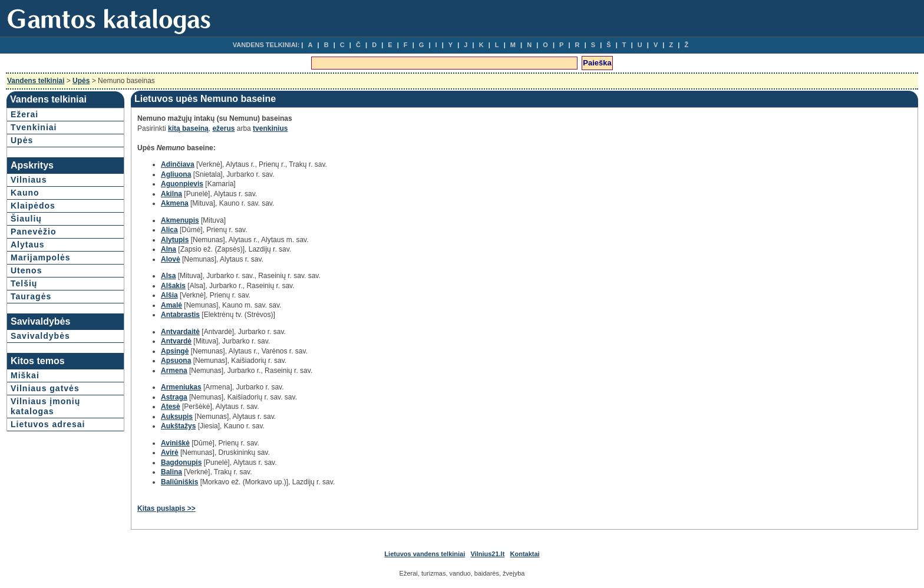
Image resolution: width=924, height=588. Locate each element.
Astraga (174, 397)
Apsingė (175, 351)
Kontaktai (525, 554)
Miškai (25, 375)
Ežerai (24, 114)
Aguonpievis (182, 184)
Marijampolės (40, 257)
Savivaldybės (40, 336)
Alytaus (28, 245)
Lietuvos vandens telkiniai (425, 554)
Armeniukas (181, 387)
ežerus (223, 128)
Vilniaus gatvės (45, 388)
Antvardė (176, 341)
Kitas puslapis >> (166, 508)
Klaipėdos (33, 206)
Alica (169, 230)
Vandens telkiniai (36, 81)
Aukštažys (178, 426)
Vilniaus (29, 180)
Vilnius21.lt (487, 554)
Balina (171, 472)
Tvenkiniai (34, 127)
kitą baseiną (188, 128)
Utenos (26, 270)
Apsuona (176, 361)
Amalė (171, 305)
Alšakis (173, 286)
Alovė (171, 259)
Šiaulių (26, 219)
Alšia (169, 295)
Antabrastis (180, 315)
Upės (81, 81)
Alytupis (175, 240)
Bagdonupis (181, 463)
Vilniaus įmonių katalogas (45, 406)
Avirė (170, 452)
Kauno (25, 193)
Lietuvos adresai (48, 424)
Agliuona (176, 174)
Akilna (171, 194)
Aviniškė (175, 443)
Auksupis (177, 417)
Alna (169, 249)
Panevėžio (33, 232)
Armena (174, 371)
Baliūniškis (179, 482)
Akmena (175, 203)
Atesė (171, 407)
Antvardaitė (180, 332)
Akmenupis (180, 220)
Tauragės (31, 296)
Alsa (168, 276)
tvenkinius (270, 128)
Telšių (24, 283)
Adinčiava (178, 164)
